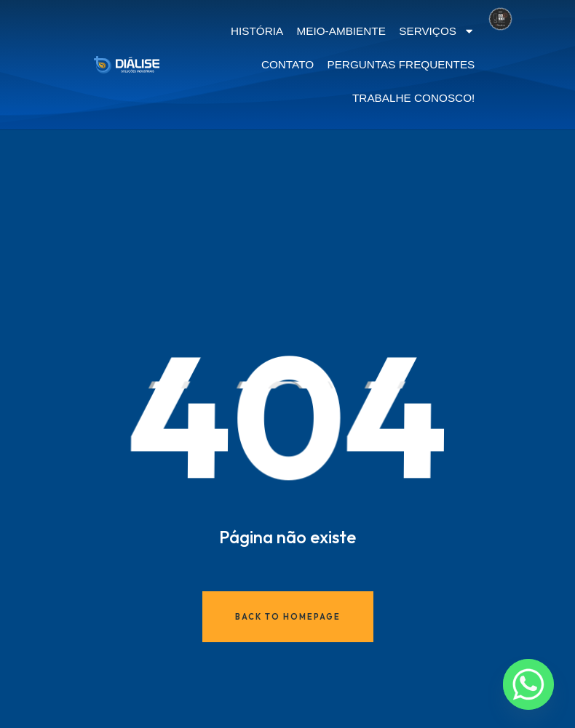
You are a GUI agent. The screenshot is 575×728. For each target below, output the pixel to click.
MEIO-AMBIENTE (341, 31)
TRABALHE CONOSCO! (413, 98)
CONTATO (287, 64)
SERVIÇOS (437, 31)
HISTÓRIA (257, 31)
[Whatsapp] (528, 684)
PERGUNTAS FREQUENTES (401, 64)
